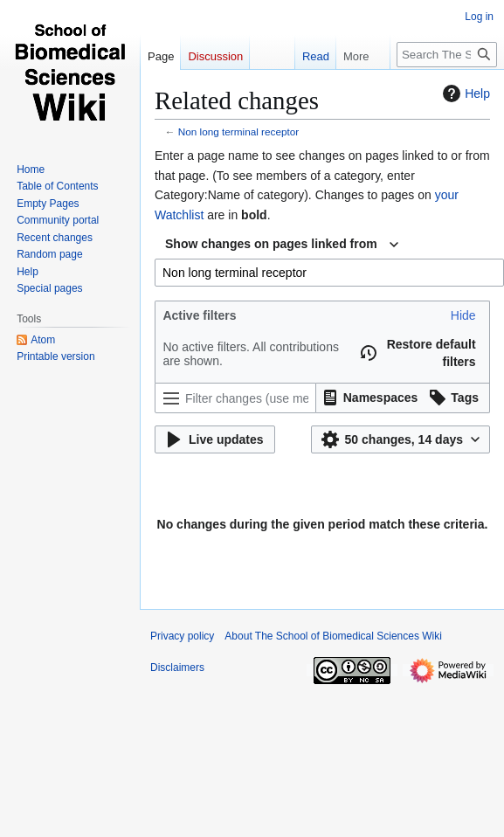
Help (464, 93)
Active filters (199, 315)
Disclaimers (177, 668)
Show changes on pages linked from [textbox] (271, 244)
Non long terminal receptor (238, 131)
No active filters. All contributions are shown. (251, 354)
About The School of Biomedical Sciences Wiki (333, 636)
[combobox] (282, 245)
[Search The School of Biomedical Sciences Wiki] (447, 55)
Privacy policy (182, 636)
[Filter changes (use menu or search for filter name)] (235, 398)
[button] (463, 315)
